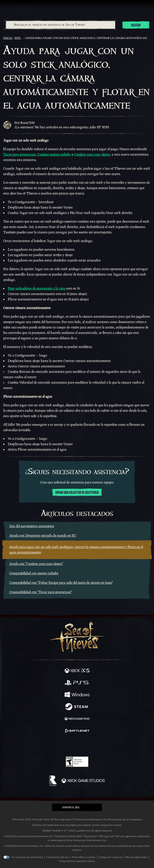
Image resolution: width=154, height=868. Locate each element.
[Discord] (88, 745)
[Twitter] (56, 744)
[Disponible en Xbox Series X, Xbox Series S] (77, 671)
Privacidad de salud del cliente (77, 861)
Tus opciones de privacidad (27, 857)
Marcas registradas (136, 857)
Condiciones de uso (57, 857)
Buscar (136, 25)
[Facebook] (48, 744)
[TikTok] (97, 745)
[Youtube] (76, 745)
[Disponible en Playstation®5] (77, 683)
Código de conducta (110, 857)
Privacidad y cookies (84, 857)
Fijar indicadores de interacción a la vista (37, 288)
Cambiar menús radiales (54, 154)
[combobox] (60, 25)
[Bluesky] (105, 745)
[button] (77, 807)
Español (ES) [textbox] (71, 807)
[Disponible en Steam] (77, 707)
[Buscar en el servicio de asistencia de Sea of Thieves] (61, 25)
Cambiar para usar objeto (92, 154)
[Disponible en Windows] (77, 695)
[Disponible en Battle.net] (77, 731)
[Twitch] (65, 745)
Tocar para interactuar (19, 154)
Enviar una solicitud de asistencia (77, 493)
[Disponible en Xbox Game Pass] (77, 719)
